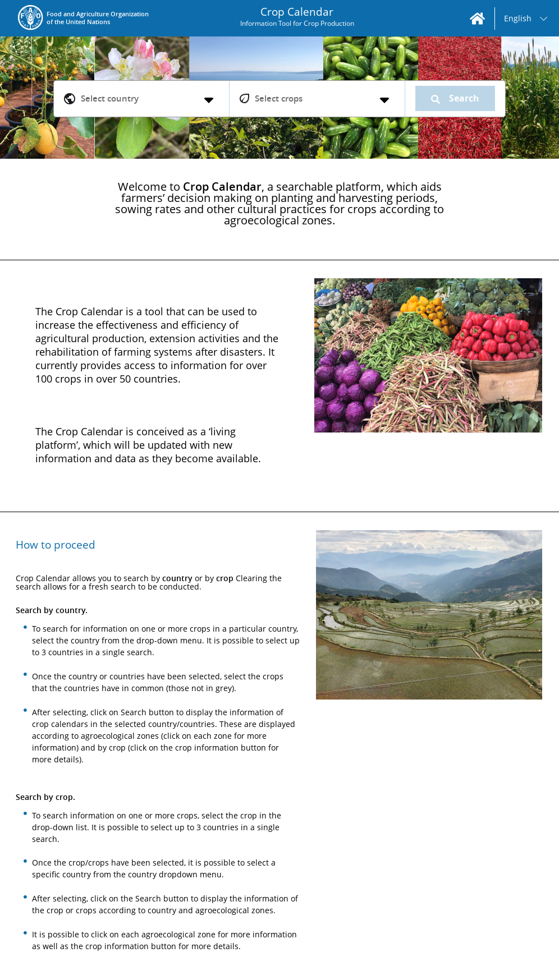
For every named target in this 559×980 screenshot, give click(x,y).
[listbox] (526, 19)
